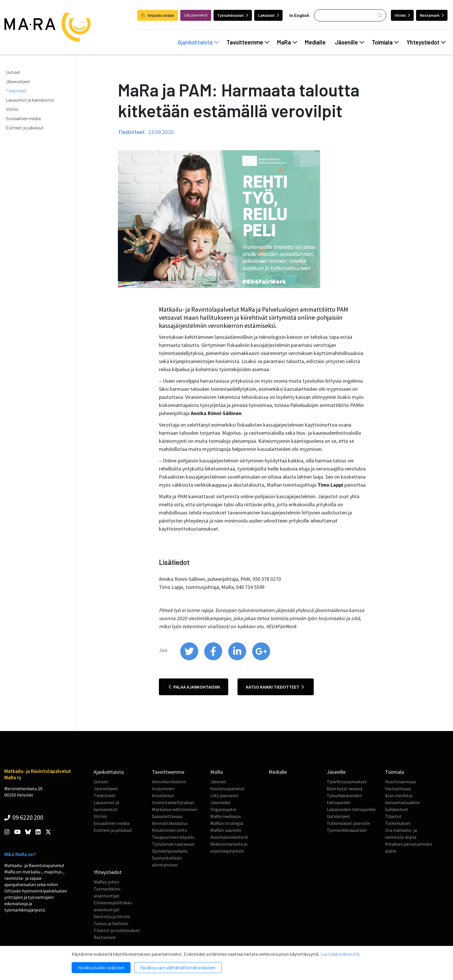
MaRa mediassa (225, 816)
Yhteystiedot (426, 42)
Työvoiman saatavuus (173, 844)
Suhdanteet (397, 809)
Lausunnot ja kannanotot (30, 100)
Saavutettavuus (167, 816)
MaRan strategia (227, 823)
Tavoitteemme (248, 42)
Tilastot (393, 816)
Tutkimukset (398, 823)
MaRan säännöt (226, 830)
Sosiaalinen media (23, 118)
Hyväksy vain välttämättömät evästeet (178, 967)
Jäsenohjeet (18, 81)
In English (299, 15)
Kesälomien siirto (170, 830)
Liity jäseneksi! (196, 15)
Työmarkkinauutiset (347, 830)
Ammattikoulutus (170, 823)
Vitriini (402, 15)
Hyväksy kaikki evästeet (101, 967)
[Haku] (350, 15)
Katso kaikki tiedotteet (275, 687)
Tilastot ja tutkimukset (117, 930)
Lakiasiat (269, 15)
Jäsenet (218, 782)
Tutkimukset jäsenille (348, 823)
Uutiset (13, 72)
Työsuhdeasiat (233, 15)
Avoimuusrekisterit (229, 837)
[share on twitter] (190, 659)
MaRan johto (106, 882)
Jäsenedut (221, 802)
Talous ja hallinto (111, 923)
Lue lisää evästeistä (340, 954)
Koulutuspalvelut (228, 789)
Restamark (432, 15)
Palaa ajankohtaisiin (194, 687)
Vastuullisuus (398, 789)
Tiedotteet (16, 91)
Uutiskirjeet (338, 816)
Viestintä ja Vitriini (112, 916)
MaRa (287, 42)
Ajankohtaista (198, 42)
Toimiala (385, 42)
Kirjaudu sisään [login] (158, 15)
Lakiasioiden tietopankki (351, 809)
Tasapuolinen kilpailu (173, 837)
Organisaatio (223, 809)
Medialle (315, 42)
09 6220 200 (24, 817)
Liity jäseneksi (224, 795)
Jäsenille (350, 42)
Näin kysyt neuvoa (345, 789)
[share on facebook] (214, 659)
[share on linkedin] (238, 659)
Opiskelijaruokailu (170, 851)
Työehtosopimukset (347, 782)
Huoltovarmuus (401, 782)
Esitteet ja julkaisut (25, 128)
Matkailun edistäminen (175, 809)
